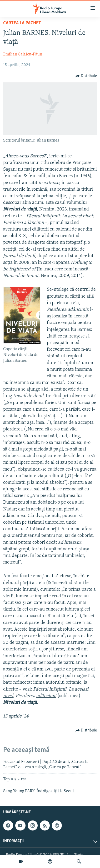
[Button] (86, 76)
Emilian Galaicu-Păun (23, 54)
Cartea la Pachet (22, 23)
